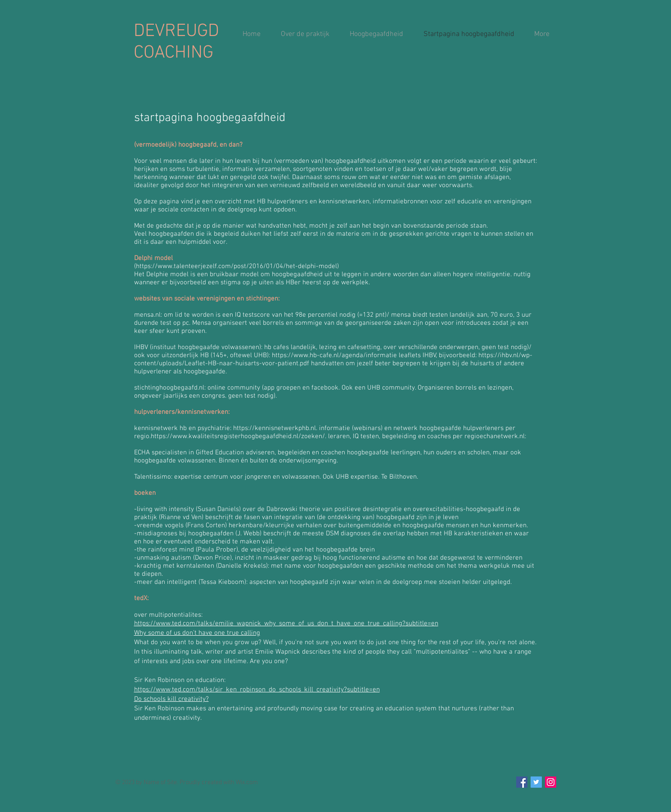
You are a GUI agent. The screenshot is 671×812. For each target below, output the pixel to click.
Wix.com (247, 783)
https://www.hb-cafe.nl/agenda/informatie (334, 355)
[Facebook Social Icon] (522, 782)
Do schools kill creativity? (171, 699)
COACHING (173, 53)
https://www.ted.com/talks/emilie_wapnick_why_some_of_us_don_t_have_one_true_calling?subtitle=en (286, 624)
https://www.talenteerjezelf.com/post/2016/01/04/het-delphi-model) (237, 266)
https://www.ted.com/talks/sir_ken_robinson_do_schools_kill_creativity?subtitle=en (257, 690)
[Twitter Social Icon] (536, 782)
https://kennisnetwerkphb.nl (275, 428)
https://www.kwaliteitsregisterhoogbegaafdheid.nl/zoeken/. (239, 436)
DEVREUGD (176, 31)
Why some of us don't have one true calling (197, 633)
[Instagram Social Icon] (551, 782)
